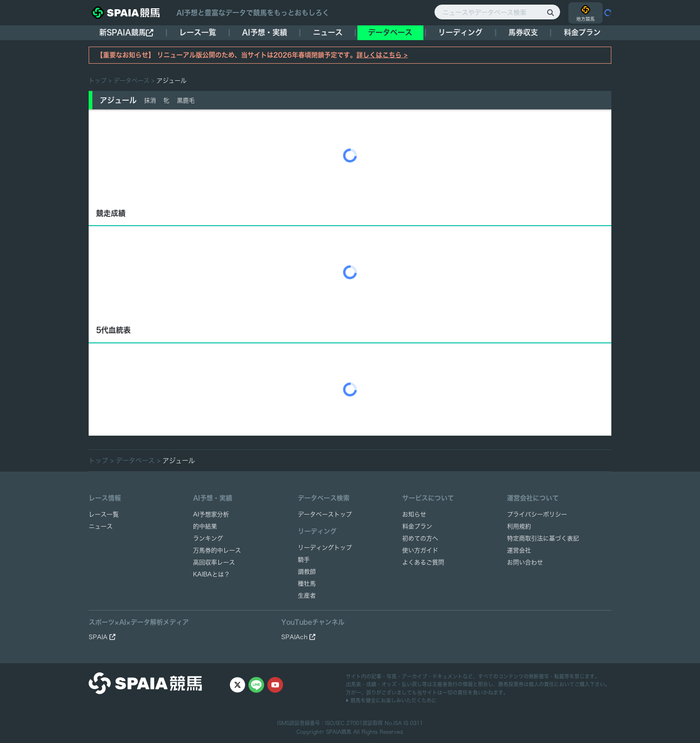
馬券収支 (523, 32)
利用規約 (519, 526)
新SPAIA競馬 (126, 33)
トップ (98, 81)
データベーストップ (325, 514)
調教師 (307, 572)
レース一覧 (198, 32)
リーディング (460, 32)
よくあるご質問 (423, 562)
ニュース (328, 32)
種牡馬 (307, 584)
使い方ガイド (420, 550)
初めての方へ (420, 538)
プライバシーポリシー (537, 514)
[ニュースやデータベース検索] (497, 12)
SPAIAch (298, 637)
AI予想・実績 (265, 32)
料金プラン (417, 526)
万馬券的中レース (217, 550)
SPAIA (102, 637)
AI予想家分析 (211, 514)
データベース (390, 32)
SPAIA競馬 (339, 732)
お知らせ (414, 514)
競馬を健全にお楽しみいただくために (391, 700)
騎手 (304, 560)
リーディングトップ (325, 548)
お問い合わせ (525, 562)
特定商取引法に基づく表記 (543, 538)
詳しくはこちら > (382, 55)
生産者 (307, 596)
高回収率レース (214, 562)
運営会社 (519, 550)
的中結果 (205, 526)
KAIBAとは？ (211, 574)
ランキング (208, 538)
